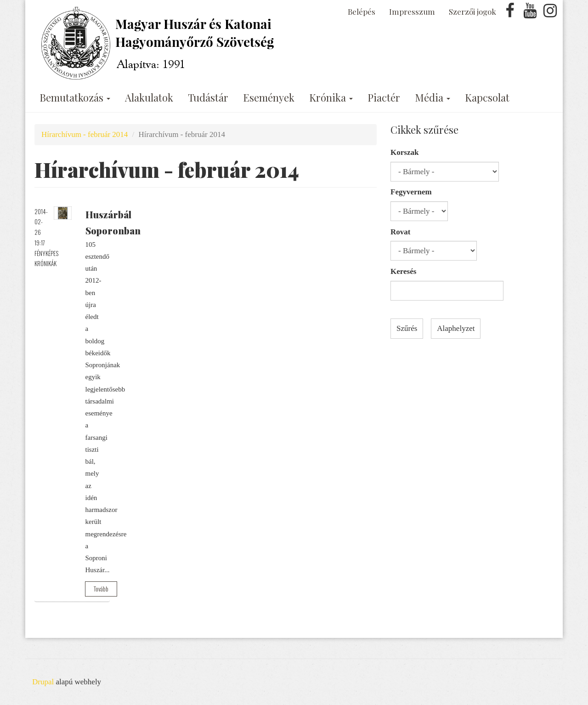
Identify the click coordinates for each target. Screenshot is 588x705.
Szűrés (407, 328)
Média (433, 97)
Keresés (403, 271)
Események (269, 97)
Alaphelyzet (456, 328)
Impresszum (412, 11)
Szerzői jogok (472, 11)
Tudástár (208, 97)
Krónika (331, 97)
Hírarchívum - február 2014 (85, 134)
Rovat (400, 232)
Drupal (43, 682)
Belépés (362, 11)
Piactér (384, 97)
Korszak (404, 152)
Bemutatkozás (75, 97)
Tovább (101, 589)
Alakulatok (149, 97)
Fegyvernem (411, 192)
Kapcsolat (487, 97)
